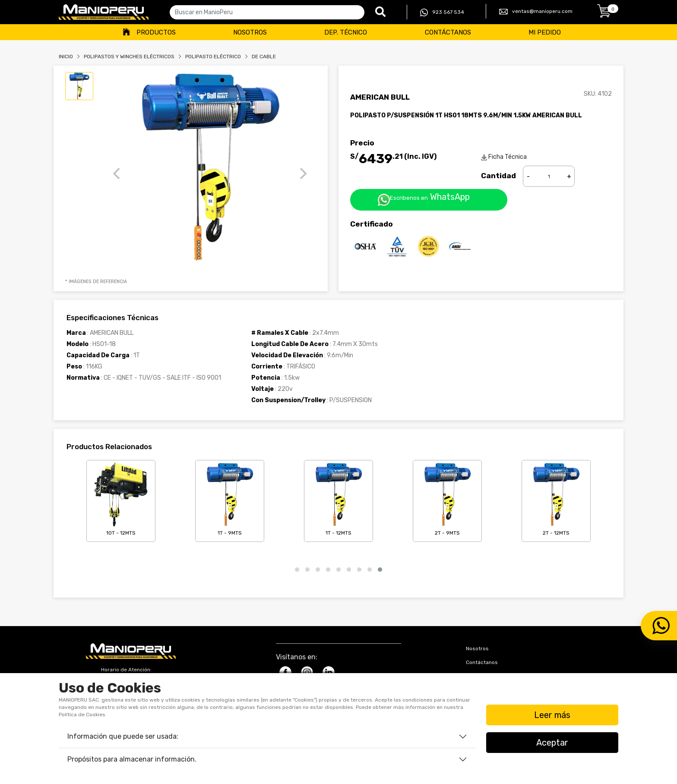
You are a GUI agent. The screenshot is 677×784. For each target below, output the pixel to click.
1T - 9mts (230, 499)
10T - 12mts (121, 499)
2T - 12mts (556, 499)
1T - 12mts (338, 499)
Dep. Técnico (346, 32)
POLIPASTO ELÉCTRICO (213, 57)
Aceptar (552, 743)
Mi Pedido (545, 32)
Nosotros (250, 32)
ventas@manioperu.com (536, 12)
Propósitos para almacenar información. (132, 759)
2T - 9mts (447, 499)
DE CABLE (264, 57)
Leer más (552, 715)
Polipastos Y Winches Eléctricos (129, 57)
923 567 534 (442, 13)
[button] (297, 570)
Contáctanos (448, 32)
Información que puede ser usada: (123, 736)
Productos (156, 32)
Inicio (66, 57)
